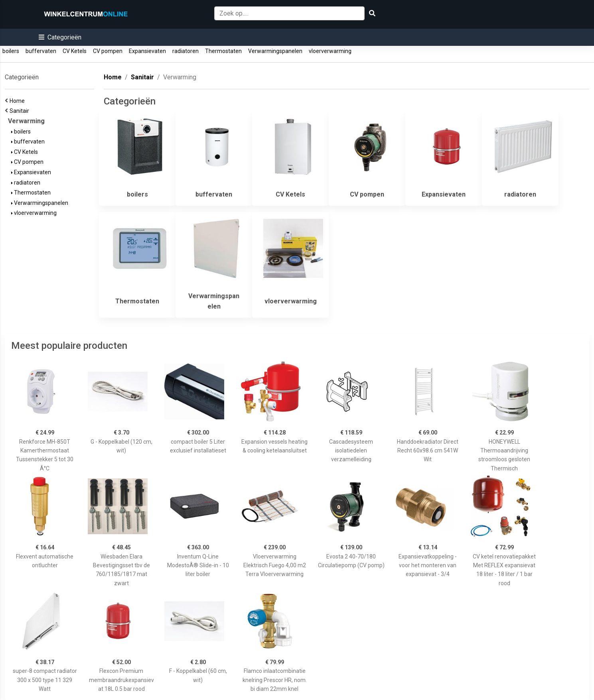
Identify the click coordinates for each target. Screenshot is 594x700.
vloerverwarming (330, 51)
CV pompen (108, 51)
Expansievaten (147, 51)
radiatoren (186, 51)
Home (18, 101)
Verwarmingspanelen (275, 51)
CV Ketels (75, 51)
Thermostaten (223, 51)
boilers (11, 51)
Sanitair (21, 111)
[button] (60, 37)
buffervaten (41, 51)
